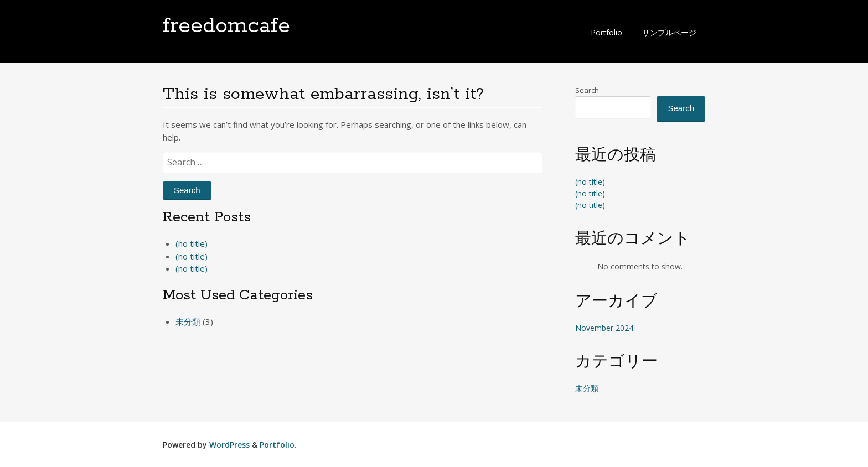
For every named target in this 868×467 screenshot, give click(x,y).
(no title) (192, 243)
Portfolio (606, 32)
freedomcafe (226, 26)
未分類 (188, 321)
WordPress (229, 445)
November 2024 (604, 328)
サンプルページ (669, 32)
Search (587, 90)
